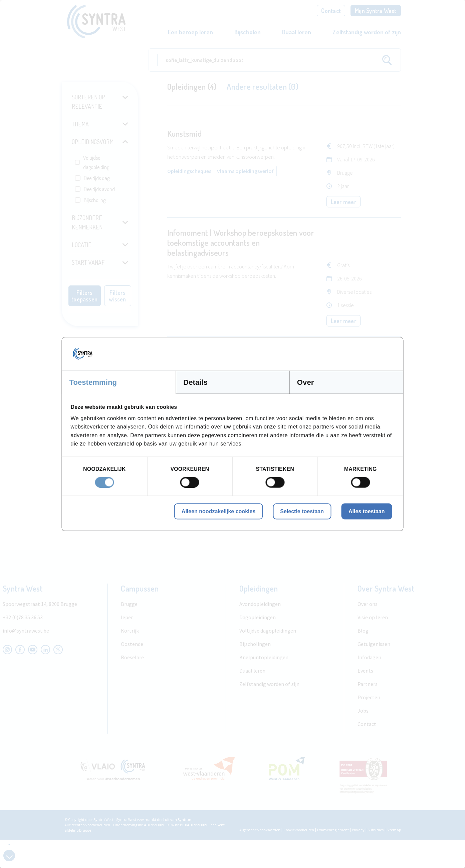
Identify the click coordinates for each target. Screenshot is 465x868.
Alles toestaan (367, 511)
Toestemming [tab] (93, 382)
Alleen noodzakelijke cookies (218, 511)
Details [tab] (195, 382)
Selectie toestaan (302, 511)
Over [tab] (306, 382)
